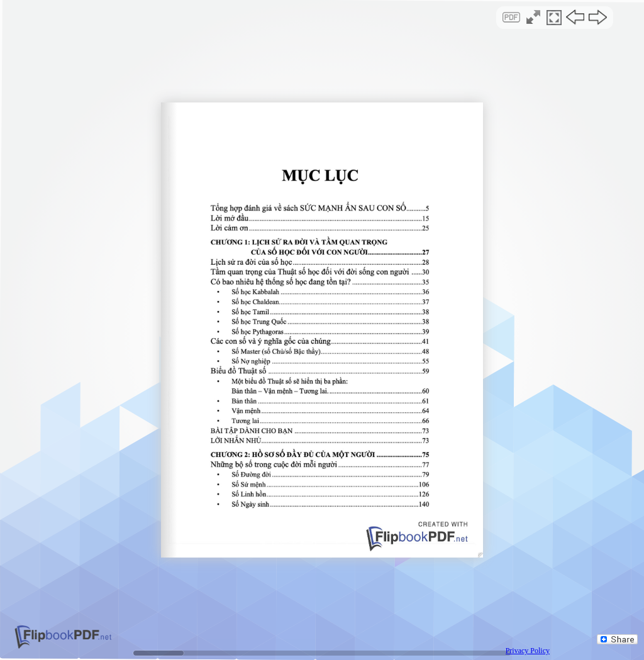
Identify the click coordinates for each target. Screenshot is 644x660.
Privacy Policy (528, 651)
